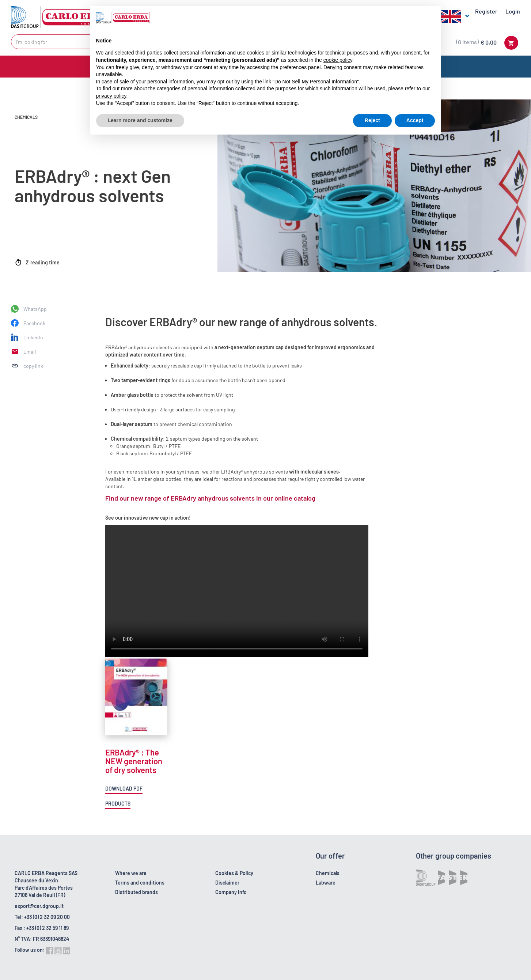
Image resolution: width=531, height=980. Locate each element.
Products (118, 804)
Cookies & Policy (234, 873)
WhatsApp (35, 309)
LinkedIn (33, 337)
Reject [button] (372, 120)
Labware (326, 883)
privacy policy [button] (111, 96)
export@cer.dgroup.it (39, 906)
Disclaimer (227, 883)
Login (513, 11)
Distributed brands (136, 892)
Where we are (131, 873)
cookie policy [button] (338, 60)
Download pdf (124, 789)
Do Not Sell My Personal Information (316, 82)
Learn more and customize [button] (140, 120)
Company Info (231, 892)
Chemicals (328, 873)
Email (30, 352)
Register (486, 11)
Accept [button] (415, 120)
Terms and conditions (140, 883)
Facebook (34, 323)
